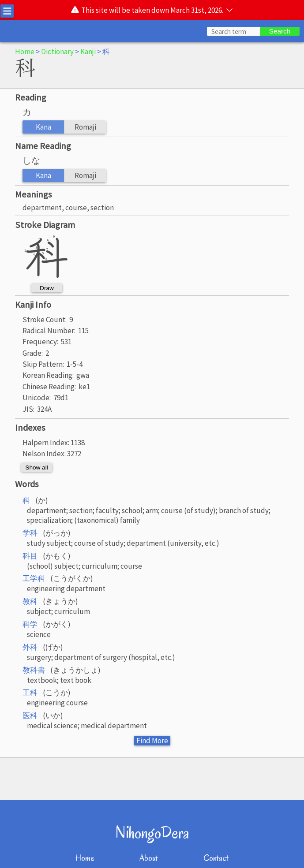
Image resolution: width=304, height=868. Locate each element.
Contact (216, 858)
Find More (152, 741)
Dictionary (57, 52)
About (149, 858)
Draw (47, 288)
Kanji (88, 52)
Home (25, 52)
